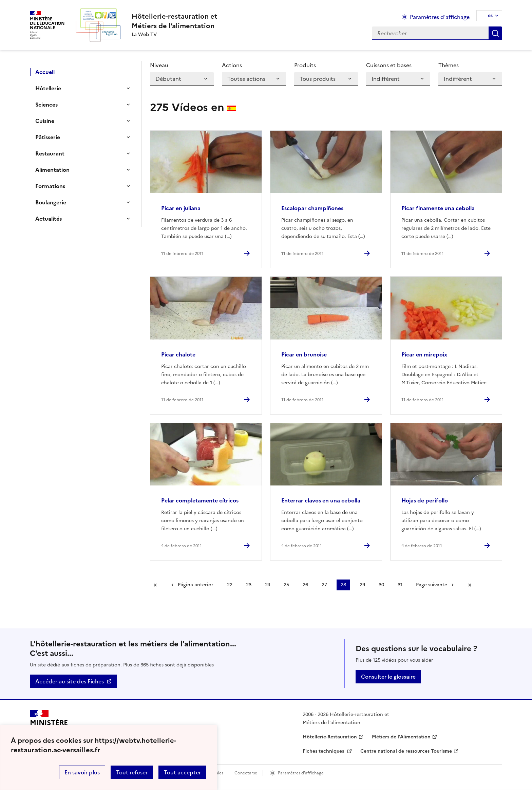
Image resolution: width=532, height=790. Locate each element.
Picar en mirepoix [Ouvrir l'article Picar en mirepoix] (424, 354)
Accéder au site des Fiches (70, 681)
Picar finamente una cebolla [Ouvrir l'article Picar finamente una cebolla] (438, 208)
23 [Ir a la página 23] (249, 585)
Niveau (159, 65)
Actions (232, 65)
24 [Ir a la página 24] (268, 585)
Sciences (46, 105)
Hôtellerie (48, 88)
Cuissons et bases (389, 65)
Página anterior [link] (196, 585)
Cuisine (45, 121)
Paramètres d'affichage (301, 773)
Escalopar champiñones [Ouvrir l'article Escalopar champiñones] (312, 208)
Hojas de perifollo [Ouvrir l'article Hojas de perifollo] (425, 500)
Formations (50, 186)
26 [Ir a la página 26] (305, 585)
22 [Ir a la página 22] (230, 585)
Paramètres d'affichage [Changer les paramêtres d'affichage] (440, 17)
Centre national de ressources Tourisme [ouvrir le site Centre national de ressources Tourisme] (406, 751)
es (490, 15)
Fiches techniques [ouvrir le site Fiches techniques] (324, 751)
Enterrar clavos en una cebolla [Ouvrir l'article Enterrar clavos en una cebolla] (321, 500)
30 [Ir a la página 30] (381, 585)
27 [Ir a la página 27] (324, 585)
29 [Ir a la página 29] (362, 585)
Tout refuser (132, 772)
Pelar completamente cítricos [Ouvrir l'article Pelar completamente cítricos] (200, 500)
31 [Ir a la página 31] (400, 585)
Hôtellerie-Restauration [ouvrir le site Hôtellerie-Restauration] (330, 737)
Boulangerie (51, 202)
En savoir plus (82, 772)
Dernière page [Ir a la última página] (470, 585)
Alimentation (52, 170)
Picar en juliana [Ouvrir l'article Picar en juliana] (181, 208)
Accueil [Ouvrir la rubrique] (45, 72)
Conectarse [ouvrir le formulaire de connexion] (246, 773)
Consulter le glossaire (388, 677)
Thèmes (449, 65)
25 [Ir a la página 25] (286, 585)
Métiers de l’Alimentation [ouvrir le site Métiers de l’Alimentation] (401, 737)
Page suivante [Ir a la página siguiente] (432, 585)
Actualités (49, 219)
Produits (305, 65)
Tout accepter (182, 772)
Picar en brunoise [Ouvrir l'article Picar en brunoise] (304, 354)
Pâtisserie (48, 137)
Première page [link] (155, 585)
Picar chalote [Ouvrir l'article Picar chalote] (178, 354)
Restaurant (50, 153)
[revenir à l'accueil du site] (175, 21)
